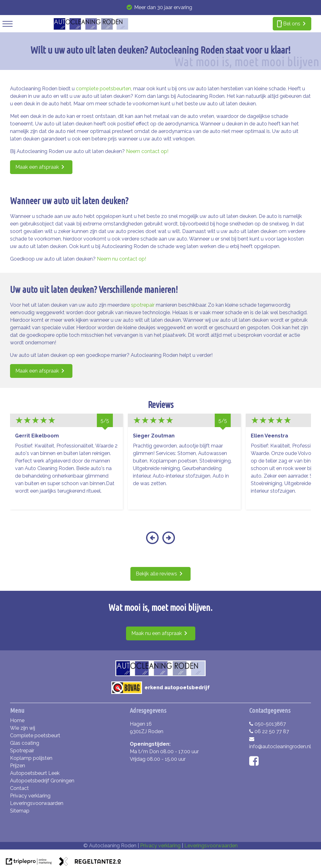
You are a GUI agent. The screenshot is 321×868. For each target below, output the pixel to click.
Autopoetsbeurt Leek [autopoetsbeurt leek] (35, 773)
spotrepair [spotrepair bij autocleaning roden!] (143, 305)
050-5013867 (268, 724)
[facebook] (255, 763)
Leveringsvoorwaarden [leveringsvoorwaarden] (37, 803)
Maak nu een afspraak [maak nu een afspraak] (157, 633)
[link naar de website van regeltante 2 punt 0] (90, 863)
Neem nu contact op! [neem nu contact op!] (121, 259)
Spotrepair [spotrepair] (22, 751)
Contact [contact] (19, 788)
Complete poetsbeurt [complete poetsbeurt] (35, 736)
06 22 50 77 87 (269, 731)
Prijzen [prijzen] (18, 766)
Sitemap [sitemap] (20, 811)
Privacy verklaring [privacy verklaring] (30, 796)
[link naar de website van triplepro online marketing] (29, 863)
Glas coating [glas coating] (25, 743)
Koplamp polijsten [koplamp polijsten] (31, 758)
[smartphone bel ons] (292, 24)
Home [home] (17, 720)
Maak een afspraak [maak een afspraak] (37, 167)
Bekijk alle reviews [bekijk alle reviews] (156, 574)
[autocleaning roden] (91, 28)
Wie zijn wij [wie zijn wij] (23, 728)
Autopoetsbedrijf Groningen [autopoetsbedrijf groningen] (42, 781)
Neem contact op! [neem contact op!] (147, 151)
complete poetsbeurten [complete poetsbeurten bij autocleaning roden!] (103, 89)
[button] (152, 542)
